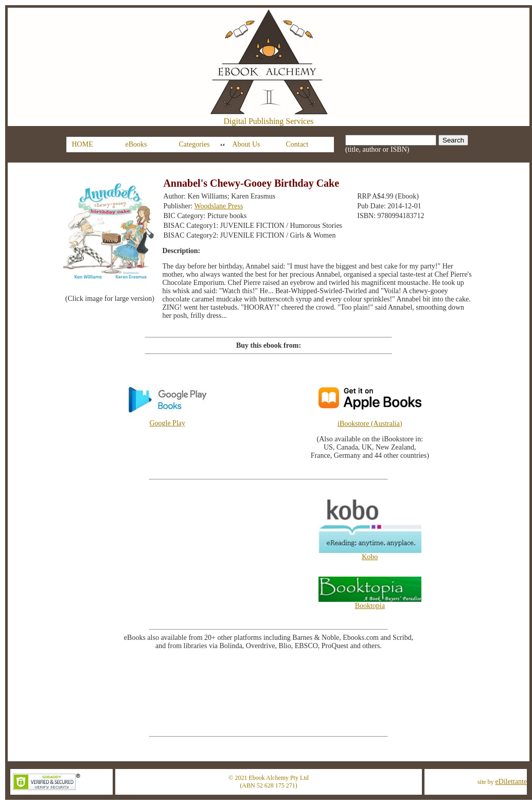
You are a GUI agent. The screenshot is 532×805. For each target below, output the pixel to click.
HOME (83, 144)
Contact (297, 144)
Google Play (167, 420)
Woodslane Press (218, 206)
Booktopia (370, 603)
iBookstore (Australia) (370, 424)
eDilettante (511, 782)
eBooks (136, 144)
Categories (194, 144)
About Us (246, 144)
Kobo (370, 554)
